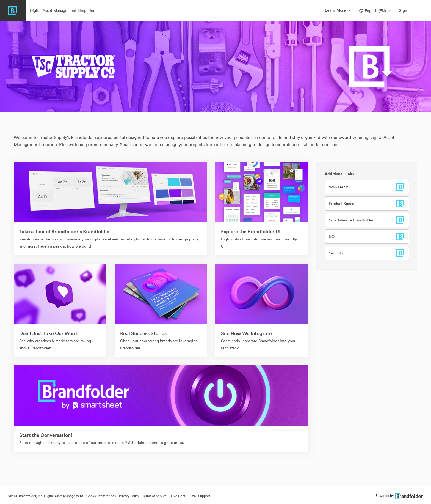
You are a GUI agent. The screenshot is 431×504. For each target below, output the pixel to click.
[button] (375, 11)
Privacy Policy (129, 496)
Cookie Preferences (101, 496)
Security (336, 253)
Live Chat (178, 496)
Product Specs (341, 204)
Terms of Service (155, 496)
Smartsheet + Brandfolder (351, 220)
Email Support (199, 496)
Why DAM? (339, 187)
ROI (332, 237)
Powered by (399, 496)
